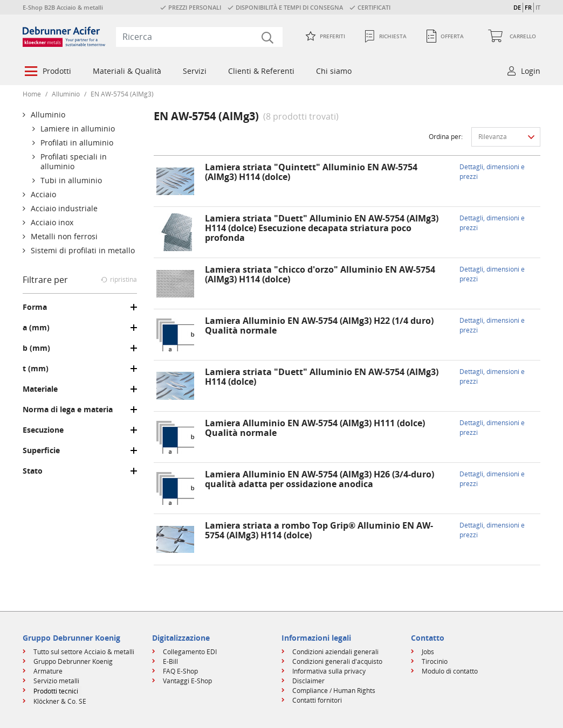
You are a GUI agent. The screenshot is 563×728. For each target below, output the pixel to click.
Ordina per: (446, 137)
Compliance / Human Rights (334, 691)
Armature (48, 671)
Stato (33, 471)
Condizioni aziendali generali (335, 652)
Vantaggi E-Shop (187, 681)
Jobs (428, 652)
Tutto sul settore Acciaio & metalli (84, 652)
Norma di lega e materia (68, 410)
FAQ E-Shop (180, 671)
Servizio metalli (56, 681)
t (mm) (36, 369)
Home (32, 94)
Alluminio (66, 94)
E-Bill (170, 661)
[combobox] (199, 37)
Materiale (40, 389)
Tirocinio (435, 661)
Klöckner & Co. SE (60, 701)
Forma (35, 307)
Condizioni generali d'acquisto (337, 661)
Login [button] (531, 71)
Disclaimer (308, 681)
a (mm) (36, 328)
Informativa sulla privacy (329, 671)
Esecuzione (43, 430)
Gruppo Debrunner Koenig (73, 661)
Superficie (41, 450)
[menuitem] (47, 72)
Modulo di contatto (450, 671)
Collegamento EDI (190, 652)
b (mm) (36, 348)
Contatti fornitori (317, 700)
